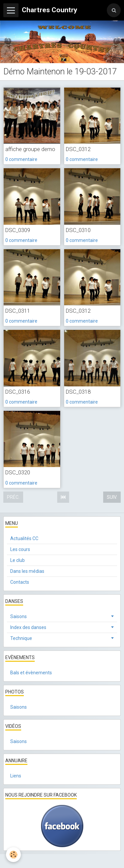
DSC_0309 (18, 230)
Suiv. (112, 497)
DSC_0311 (18, 311)
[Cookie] (13, 855)
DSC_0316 (18, 392)
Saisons (19, 616)
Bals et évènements (31, 673)
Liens (16, 776)
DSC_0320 (18, 473)
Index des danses (28, 627)
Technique (21, 638)
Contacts (20, 582)
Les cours (20, 549)
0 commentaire (21, 159)
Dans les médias (27, 571)
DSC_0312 (78, 149)
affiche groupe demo (30, 149)
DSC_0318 (78, 392)
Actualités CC (24, 538)
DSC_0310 (78, 230)
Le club (18, 560)
